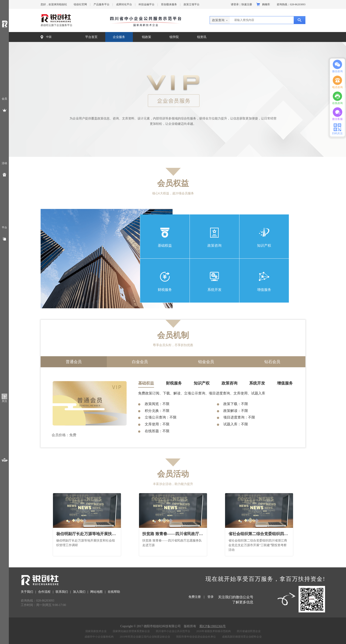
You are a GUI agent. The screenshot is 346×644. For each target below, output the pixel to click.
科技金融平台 (147, 4)
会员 (4, 99)
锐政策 (147, 37)
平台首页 (91, 37)
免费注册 (195, 597)
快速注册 (247, 4)
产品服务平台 (102, 4)
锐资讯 (202, 37)
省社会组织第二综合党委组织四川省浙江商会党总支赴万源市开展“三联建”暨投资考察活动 (259, 534)
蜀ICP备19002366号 (212, 626)
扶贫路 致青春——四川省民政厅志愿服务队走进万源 (173, 534)
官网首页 (4, 25)
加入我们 (79, 592)
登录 (211, 597)
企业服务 (119, 37)
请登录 (235, 4)
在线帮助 (114, 592)
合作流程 (44, 592)
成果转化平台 (124, 4)
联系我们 (62, 592)
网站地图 (96, 592)
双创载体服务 (169, 4)
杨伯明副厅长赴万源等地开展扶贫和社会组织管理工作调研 (87, 534)
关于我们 (27, 592)
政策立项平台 (192, 4)
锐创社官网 (80, 4)
